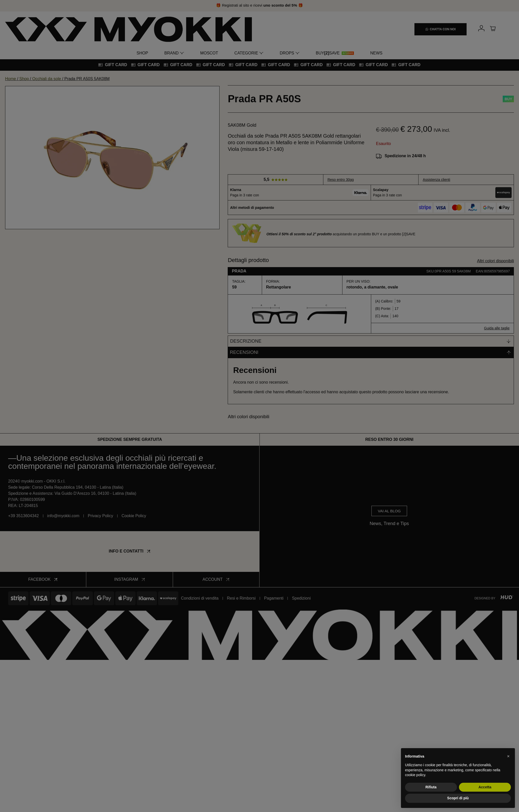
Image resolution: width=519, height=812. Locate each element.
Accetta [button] (485, 787)
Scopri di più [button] (458, 798)
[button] (508, 756)
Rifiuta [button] (431, 787)
